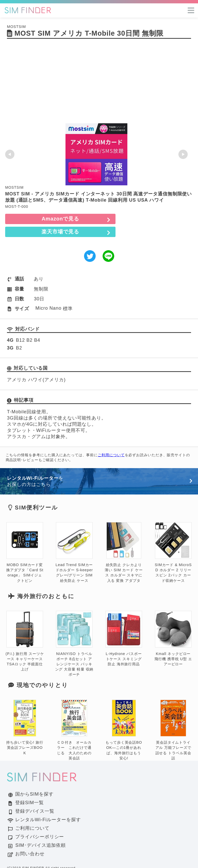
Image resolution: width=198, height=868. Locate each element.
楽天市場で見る (157, 219)
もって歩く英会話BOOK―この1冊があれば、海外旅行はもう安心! (124, 717)
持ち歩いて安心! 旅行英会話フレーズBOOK (25, 715)
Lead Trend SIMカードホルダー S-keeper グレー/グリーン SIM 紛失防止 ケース (74, 540)
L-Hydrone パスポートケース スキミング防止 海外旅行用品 (124, 626)
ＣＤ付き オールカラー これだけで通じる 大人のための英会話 (74, 717)
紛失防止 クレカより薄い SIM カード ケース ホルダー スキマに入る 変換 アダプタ (124, 540)
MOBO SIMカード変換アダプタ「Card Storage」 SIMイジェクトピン (25, 540)
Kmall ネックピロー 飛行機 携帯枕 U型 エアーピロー (173, 626)
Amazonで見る (41, 219)
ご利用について (111, 442)
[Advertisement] (99, 85)
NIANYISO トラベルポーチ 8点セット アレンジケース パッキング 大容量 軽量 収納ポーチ (74, 631)
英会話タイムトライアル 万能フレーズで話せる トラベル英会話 (173, 717)
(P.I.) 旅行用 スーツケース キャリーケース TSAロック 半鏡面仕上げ (25, 628)
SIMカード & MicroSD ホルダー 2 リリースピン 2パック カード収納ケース (173, 540)
